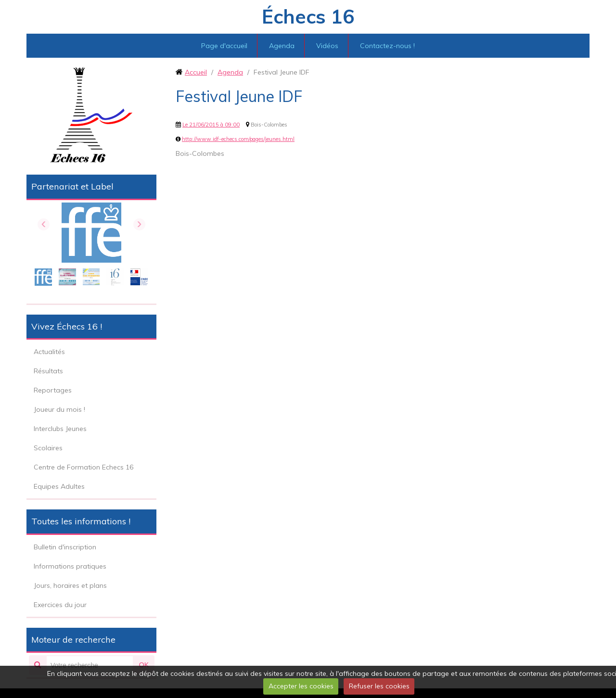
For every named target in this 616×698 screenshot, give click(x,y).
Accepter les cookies (301, 686)
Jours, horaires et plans (70, 585)
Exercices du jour (60, 605)
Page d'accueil (224, 46)
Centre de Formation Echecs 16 (83, 467)
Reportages (53, 390)
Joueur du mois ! (59, 409)
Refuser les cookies (379, 686)
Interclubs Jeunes (60, 429)
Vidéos (327, 46)
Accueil (196, 72)
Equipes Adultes (59, 486)
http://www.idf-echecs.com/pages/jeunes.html (238, 139)
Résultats (48, 371)
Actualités (49, 352)
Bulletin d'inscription (65, 547)
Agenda (282, 46)
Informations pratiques (70, 566)
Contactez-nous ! (387, 46)
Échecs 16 (308, 16)
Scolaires (48, 448)
